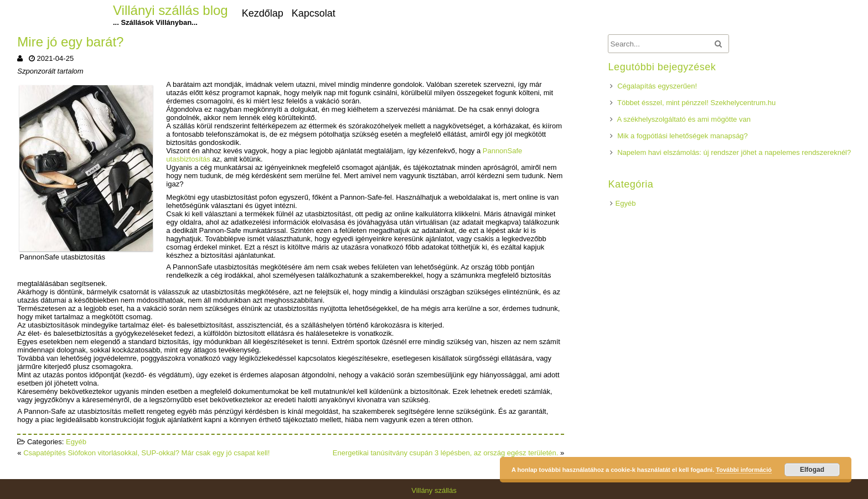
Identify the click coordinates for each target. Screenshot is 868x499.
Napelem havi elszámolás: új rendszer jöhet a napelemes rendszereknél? (734, 152)
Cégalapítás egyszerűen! (657, 86)
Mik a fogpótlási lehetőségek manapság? (683, 136)
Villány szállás (434, 490)
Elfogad (812, 470)
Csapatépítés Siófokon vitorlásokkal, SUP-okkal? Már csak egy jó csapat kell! (146, 453)
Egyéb (76, 442)
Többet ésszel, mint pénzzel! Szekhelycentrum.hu (696, 103)
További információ (744, 470)
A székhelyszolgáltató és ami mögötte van (684, 119)
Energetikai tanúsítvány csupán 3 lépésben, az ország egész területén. (446, 453)
